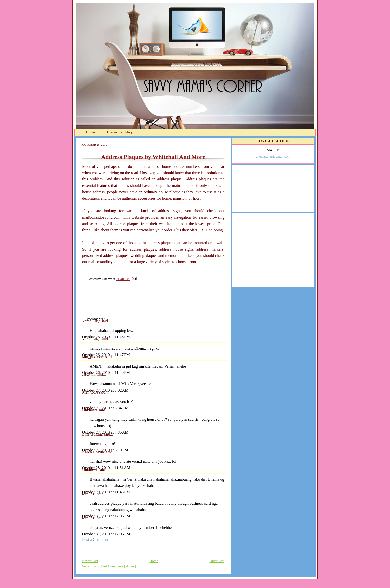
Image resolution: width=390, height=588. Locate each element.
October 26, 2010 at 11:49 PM (106, 372)
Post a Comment (95, 539)
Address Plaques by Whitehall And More (153, 157)
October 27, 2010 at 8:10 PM (105, 450)
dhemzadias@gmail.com (273, 156)
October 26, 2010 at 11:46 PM (106, 337)
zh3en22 (89, 374)
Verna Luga (92, 321)
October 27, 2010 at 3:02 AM (105, 390)
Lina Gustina (93, 434)
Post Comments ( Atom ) (119, 566)
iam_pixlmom (94, 357)
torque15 (90, 494)
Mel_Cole (91, 392)
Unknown (90, 410)
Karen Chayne (94, 452)
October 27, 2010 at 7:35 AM (105, 432)
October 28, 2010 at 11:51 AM (106, 468)
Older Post (217, 561)
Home (91, 132)
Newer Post (90, 561)
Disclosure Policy (120, 132)
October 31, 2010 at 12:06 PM (106, 534)
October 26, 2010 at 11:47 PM (106, 355)
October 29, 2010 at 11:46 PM (106, 492)
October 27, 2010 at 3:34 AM (105, 408)
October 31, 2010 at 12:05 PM (106, 516)
